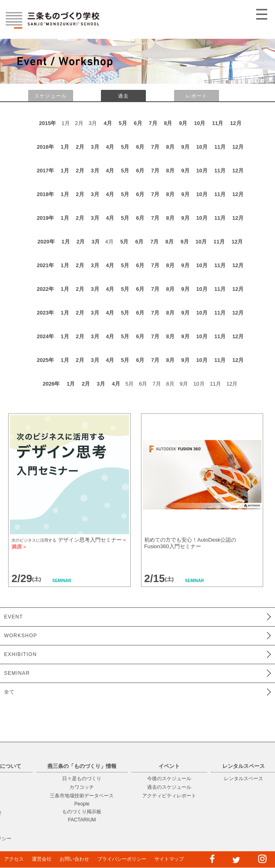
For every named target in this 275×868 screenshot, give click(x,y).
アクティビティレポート (169, 796)
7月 (153, 123)
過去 (123, 96)
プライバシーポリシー (122, 859)
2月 (80, 147)
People (82, 804)
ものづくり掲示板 (82, 812)
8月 (168, 123)
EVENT (13, 617)
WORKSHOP (21, 636)
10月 (200, 123)
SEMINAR (17, 673)
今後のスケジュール (169, 779)
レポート (196, 96)
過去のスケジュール (169, 787)
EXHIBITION (20, 654)
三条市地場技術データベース (82, 796)
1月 (65, 147)
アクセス (14, 859)
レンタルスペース (244, 779)
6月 (138, 123)
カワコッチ (82, 787)
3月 (95, 147)
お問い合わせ (74, 859)
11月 (218, 123)
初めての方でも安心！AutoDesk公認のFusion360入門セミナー (190, 543)
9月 (183, 123)
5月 (123, 123)
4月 (108, 123)
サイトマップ (169, 859)
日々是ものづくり (82, 779)
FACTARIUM (82, 820)
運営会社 (42, 859)
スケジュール (50, 96)
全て (9, 692)
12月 (236, 123)
